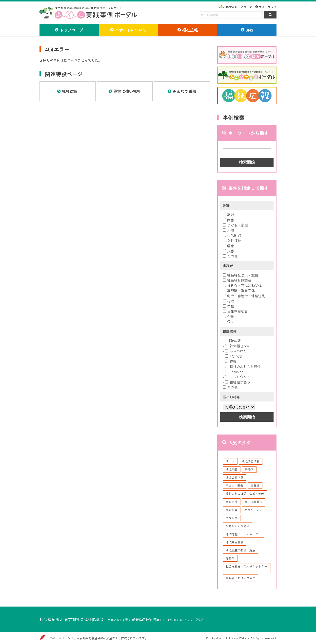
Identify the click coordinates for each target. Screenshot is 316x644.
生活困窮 (232, 235)
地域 (228, 230)
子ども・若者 (235, 485)
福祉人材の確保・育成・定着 (245, 494)
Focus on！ (236, 372)
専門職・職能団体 (239, 291)
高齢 (228, 215)
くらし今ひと (238, 377)
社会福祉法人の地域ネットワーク (246, 568)
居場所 (249, 469)
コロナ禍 (232, 502)
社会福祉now (237, 346)
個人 (228, 322)
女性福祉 (232, 241)
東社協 (255, 485)
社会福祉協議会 (237, 280)
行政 (228, 301)
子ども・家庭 (235, 225)
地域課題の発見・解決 (240, 550)
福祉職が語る (238, 382)
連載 (231, 361)
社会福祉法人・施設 (240, 275)
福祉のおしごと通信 (243, 366)
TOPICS (234, 356)
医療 (228, 246)
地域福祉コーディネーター (243, 534)
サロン (230, 461)
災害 (228, 251)
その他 (230, 256)
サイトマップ (268, 7)
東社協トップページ (239, 7)
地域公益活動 (251, 461)
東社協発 (232, 510)
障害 (228, 220)
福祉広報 (232, 341)
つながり (232, 518)
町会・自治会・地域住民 (244, 296)
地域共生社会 (235, 542)
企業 (228, 316)
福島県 (230, 558)
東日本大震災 (254, 502)
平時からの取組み (237, 526)
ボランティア (254, 510)
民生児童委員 (235, 311)
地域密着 (232, 469)
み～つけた (236, 351)
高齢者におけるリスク (240, 578)
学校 (228, 306)
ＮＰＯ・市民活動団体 (242, 285)
